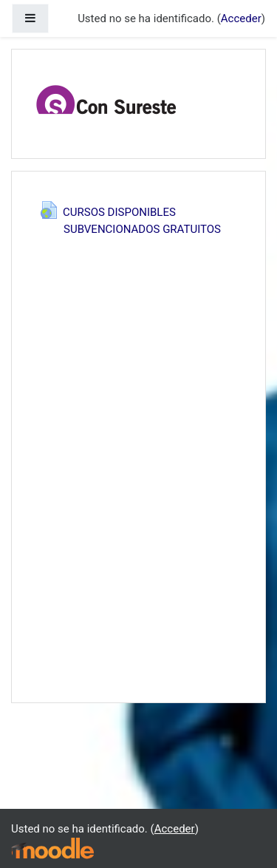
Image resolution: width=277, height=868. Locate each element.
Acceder (241, 18)
